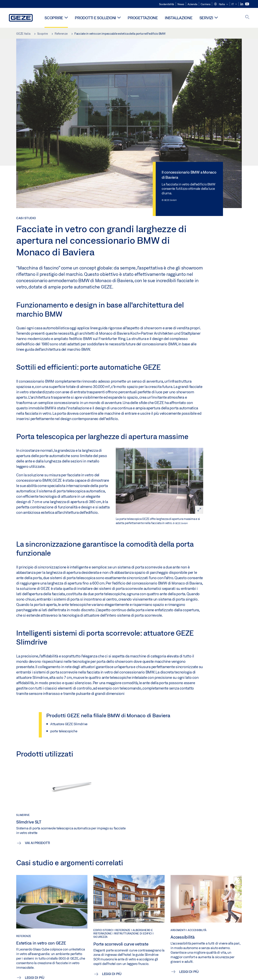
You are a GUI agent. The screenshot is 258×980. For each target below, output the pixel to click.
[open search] (247, 17)
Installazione (179, 18)
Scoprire (54, 18)
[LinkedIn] (242, 4)
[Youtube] (247, 4)
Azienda (192, 4)
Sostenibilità (167, 4)
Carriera (205, 4)
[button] (221, 4)
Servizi (206, 18)
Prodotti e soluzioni (95, 18)
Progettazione (143, 18)
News (181, 4)
